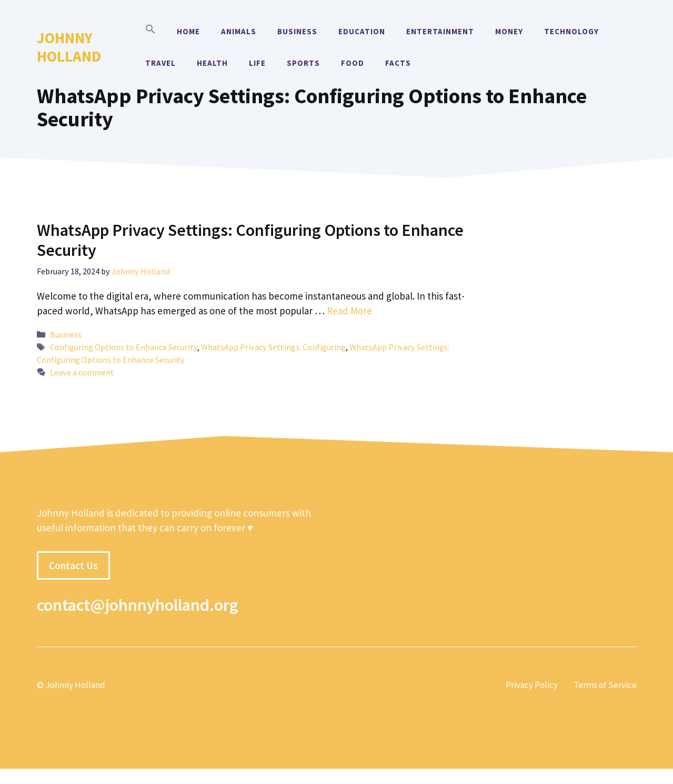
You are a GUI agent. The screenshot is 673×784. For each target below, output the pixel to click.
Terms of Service (605, 685)
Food (353, 63)
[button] (150, 32)
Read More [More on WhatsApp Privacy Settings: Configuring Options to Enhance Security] (349, 311)
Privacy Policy (532, 685)
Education (362, 31)
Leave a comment (82, 372)
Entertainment (440, 31)
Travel (160, 63)
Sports (303, 63)
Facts (398, 63)
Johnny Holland (69, 47)
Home (188, 31)
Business (297, 31)
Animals (239, 31)
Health (212, 63)
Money (509, 31)
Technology (571, 31)
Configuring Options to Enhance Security (124, 347)
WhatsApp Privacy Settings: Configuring (273, 347)
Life (257, 63)
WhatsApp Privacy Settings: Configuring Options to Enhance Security (250, 240)
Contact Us (73, 565)
